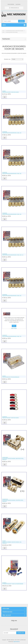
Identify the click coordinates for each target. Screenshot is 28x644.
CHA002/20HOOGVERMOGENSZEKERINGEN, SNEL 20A (12, 132)
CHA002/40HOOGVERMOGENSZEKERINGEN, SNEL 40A (12, 214)
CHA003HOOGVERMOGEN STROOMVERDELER (11, 377)
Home (3, 31)
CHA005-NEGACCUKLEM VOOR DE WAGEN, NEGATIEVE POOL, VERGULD (13, 459)
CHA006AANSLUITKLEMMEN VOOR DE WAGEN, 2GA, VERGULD (12, 542)
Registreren (11, 4)
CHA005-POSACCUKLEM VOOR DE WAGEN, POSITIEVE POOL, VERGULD (13, 500)
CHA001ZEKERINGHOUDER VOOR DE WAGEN (10, 92)
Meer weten (14, 328)
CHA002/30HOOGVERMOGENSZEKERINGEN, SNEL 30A (12, 173)
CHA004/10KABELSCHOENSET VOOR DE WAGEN (10, 417)
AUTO (3, 32)
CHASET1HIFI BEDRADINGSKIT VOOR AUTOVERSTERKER (13, 583)
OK (14, 326)
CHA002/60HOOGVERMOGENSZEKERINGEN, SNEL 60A (12, 295)
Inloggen (18, 4)
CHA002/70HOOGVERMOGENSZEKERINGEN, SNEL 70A (12, 336)
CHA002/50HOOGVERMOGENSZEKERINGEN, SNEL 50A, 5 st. (13, 255)
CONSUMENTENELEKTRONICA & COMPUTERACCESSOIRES (15, 31)
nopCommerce (17, 642)
